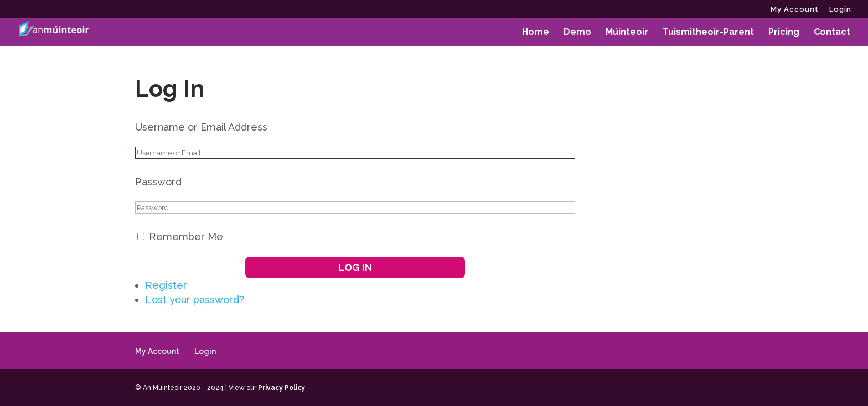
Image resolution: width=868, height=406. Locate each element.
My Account (795, 9)
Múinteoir (627, 33)
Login (840, 9)
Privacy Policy (281, 388)
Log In (355, 267)
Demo (577, 33)
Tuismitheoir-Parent (708, 33)
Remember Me (186, 236)
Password (158, 182)
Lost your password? (195, 300)
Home (536, 33)
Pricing (784, 33)
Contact (832, 33)
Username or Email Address (201, 127)
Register (166, 285)
